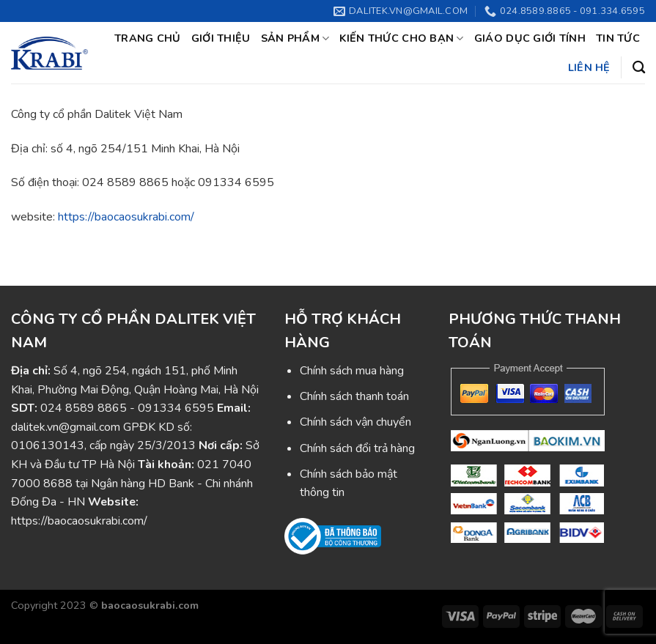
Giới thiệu (221, 38)
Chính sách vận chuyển (355, 422)
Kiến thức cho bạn (401, 38)
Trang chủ (148, 38)
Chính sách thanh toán (354, 396)
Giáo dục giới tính (530, 38)
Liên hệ (589, 67)
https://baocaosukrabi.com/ (126, 217)
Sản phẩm (295, 38)
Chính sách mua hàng (352, 371)
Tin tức (618, 38)
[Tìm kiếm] (639, 68)
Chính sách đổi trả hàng (357, 448)
